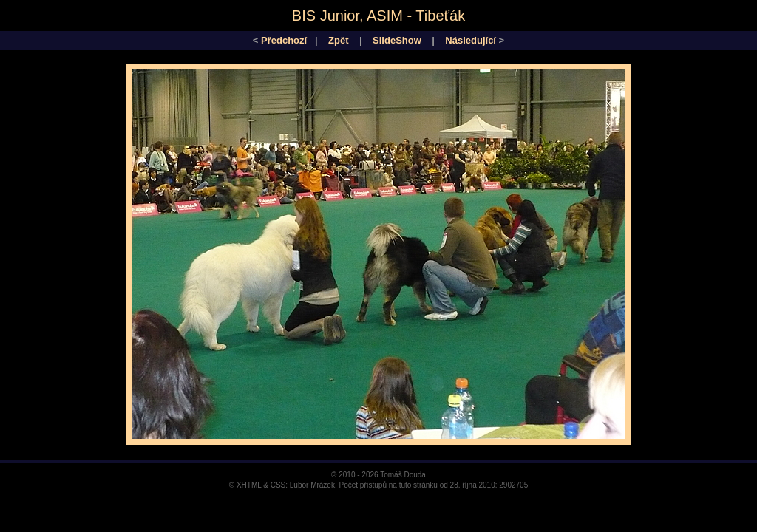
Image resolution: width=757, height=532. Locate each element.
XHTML (249, 485)
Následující (471, 40)
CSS (278, 485)
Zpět (338, 40)
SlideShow (397, 40)
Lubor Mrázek (312, 485)
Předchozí (284, 40)
